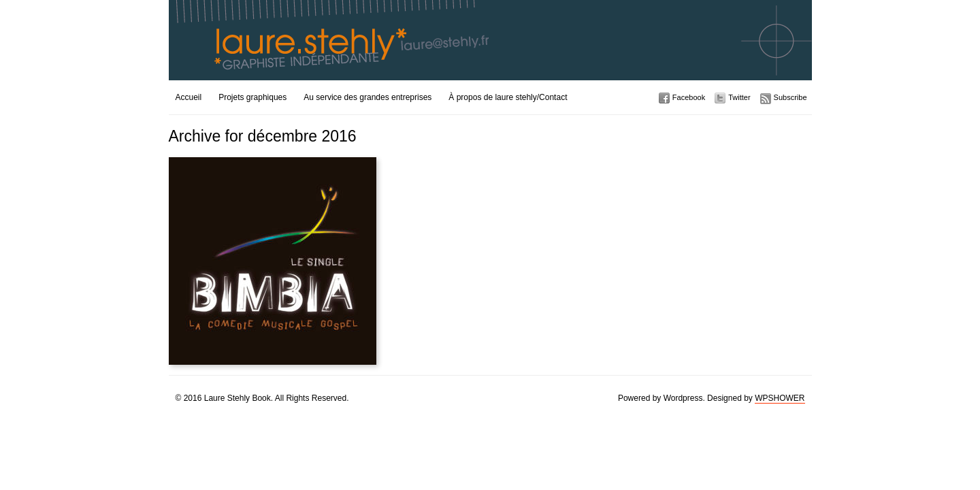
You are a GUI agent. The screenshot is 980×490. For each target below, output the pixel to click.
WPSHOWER (780, 398)
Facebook (689, 97)
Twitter (739, 97)
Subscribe (790, 97)
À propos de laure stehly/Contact (508, 97)
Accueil (189, 97)
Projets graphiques (252, 97)
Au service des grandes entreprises (367, 97)
